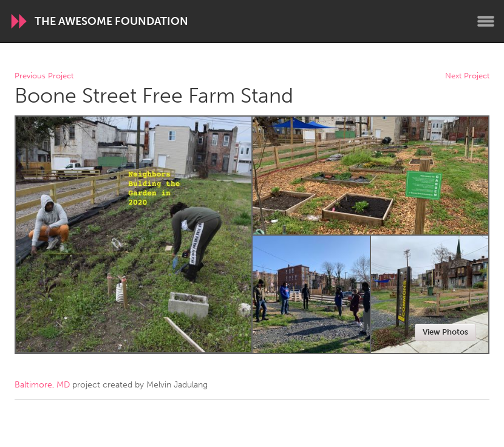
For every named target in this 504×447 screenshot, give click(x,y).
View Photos (445, 332)
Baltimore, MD (42, 385)
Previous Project (44, 76)
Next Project (467, 76)
